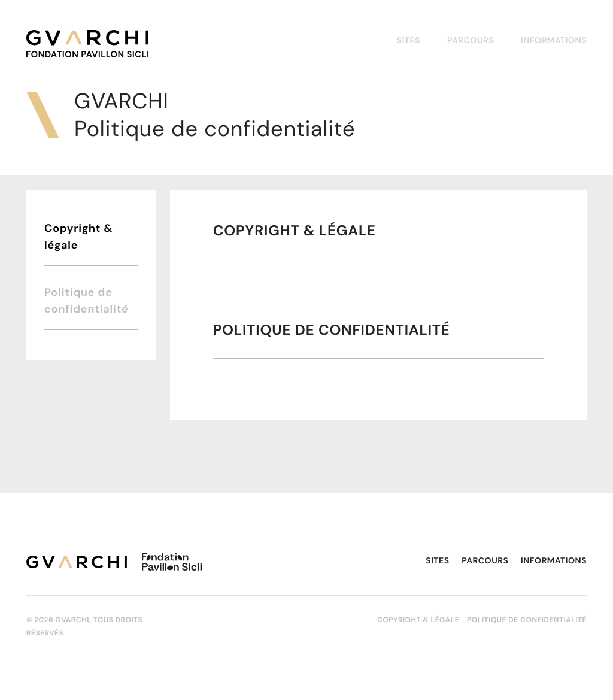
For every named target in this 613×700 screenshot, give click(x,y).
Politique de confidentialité (87, 300)
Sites (409, 40)
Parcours (471, 40)
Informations (554, 40)
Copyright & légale (78, 236)
